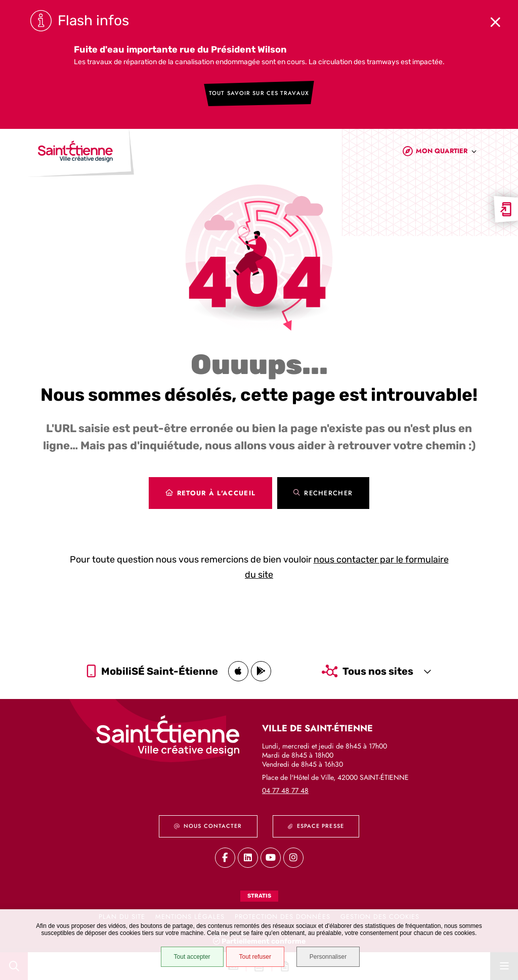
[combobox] (446, 153)
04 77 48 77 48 (285, 790)
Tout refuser (255, 957)
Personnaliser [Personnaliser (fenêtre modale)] (329, 957)
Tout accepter (192, 957)
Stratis (259, 896)
